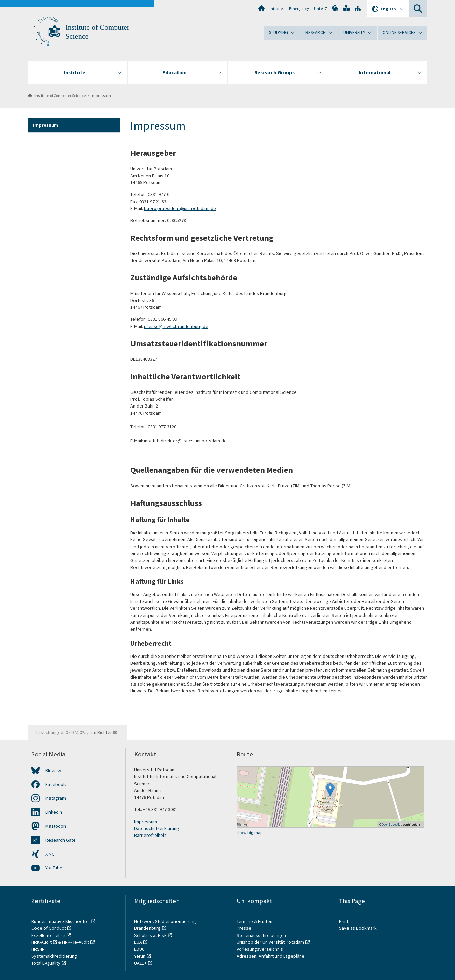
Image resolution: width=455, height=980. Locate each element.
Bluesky (53, 770)
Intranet (277, 8)
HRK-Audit (41, 942)
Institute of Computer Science (60, 95)
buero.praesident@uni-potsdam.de (180, 208)
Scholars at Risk (150, 935)
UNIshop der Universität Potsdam (270, 942)
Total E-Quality (46, 963)
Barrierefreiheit (150, 835)
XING (50, 854)
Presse (244, 928)
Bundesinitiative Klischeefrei (61, 921)
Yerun (140, 956)
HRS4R (38, 949)
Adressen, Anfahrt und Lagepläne (271, 956)
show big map (250, 833)
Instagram (56, 798)
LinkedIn (54, 812)
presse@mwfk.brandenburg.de (176, 326)
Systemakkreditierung (54, 956)
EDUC (139, 949)
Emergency (299, 8)
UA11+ (140, 963)
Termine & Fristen (255, 921)
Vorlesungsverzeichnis (260, 949)
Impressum (101, 95)
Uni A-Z (321, 8)
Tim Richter (101, 732)
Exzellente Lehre (48, 935)
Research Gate (61, 840)
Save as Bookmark (358, 928)
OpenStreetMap (392, 824)
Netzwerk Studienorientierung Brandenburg (165, 925)
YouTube (54, 868)
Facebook (56, 784)
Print (344, 921)
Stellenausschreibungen (261, 935)
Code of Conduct (49, 928)
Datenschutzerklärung (157, 828)
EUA (138, 942)
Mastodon (56, 826)
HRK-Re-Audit (76, 942)
